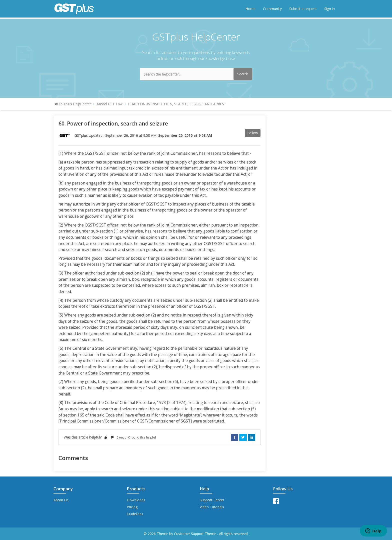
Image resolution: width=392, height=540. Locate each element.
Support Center (212, 500)
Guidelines (135, 514)
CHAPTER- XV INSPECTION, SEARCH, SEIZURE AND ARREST (177, 104)
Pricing (132, 507)
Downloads (136, 500)
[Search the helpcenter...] (196, 74)
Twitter (243, 437)
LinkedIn (251, 437)
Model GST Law (110, 104)
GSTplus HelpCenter (75, 104)
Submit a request (303, 9)
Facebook (234, 437)
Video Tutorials (212, 507)
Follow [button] (253, 133)
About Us (61, 500)
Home (250, 9)
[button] (105, 437)
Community (272, 9)
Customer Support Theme (196, 534)
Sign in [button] (329, 9)
